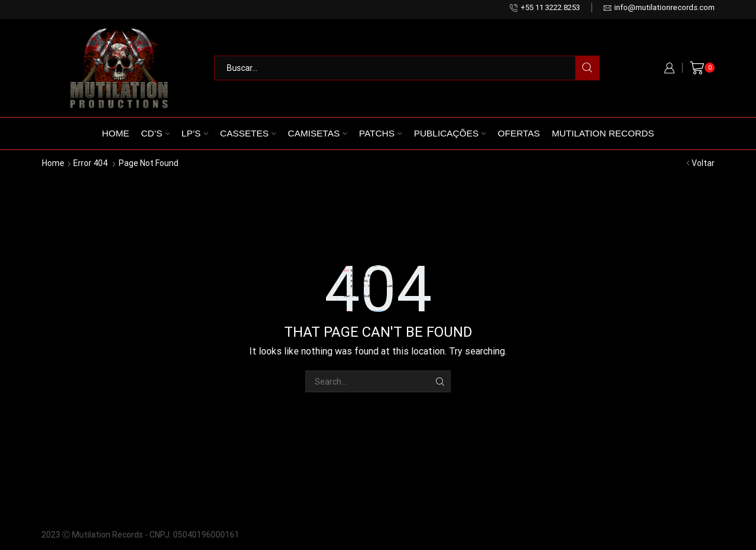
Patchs (381, 133)
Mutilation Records (603, 133)
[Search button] (587, 68)
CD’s (156, 133)
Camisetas (317, 133)
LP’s (195, 133)
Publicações (450, 133)
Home (116, 133)
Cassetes (248, 133)
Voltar (703, 163)
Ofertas (519, 133)
